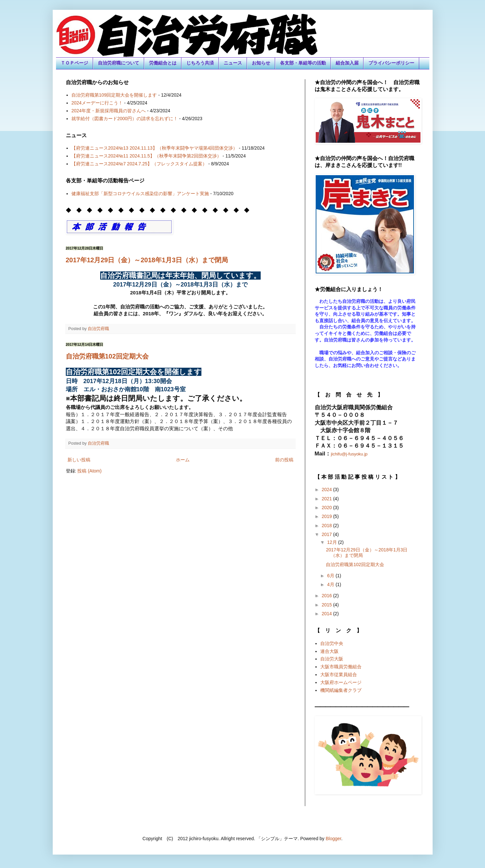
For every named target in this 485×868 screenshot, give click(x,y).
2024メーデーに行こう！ (97, 103)
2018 (327, 526)
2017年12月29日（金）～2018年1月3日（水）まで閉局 (147, 260)
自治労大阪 (332, 659)
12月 (333, 542)
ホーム (183, 460)
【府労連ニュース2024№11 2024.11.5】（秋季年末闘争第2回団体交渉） (146, 156)
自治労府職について (119, 63)
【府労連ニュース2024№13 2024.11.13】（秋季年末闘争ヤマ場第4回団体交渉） (154, 148)
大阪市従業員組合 (339, 674)
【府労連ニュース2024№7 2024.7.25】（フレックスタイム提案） (139, 164)
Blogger (334, 839)
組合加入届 (347, 63)
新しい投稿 (79, 460)
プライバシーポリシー (391, 63)
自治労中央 (332, 643)
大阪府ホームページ (341, 682)
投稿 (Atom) (89, 471)
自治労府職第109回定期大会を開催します (114, 95)
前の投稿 (284, 460)
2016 (327, 596)
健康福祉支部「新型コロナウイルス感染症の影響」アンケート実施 (140, 194)
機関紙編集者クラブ (341, 690)
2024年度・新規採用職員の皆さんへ (109, 111)
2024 (327, 489)
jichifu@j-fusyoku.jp (349, 454)
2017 (327, 534)
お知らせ (261, 63)
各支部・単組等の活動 (303, 63)
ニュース (233, 63)
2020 (327, 508)
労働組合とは (163, 63)
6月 (331, 576)
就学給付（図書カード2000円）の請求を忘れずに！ (125, 119)
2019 (327, 516)
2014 (327, 614)
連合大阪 (329, 651)
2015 (327, 605)
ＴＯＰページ (74, 63)
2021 (327, 499)
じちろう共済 (200, 63)
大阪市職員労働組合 (341, 667)
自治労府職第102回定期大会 (107, 356)
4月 (331, 584)
